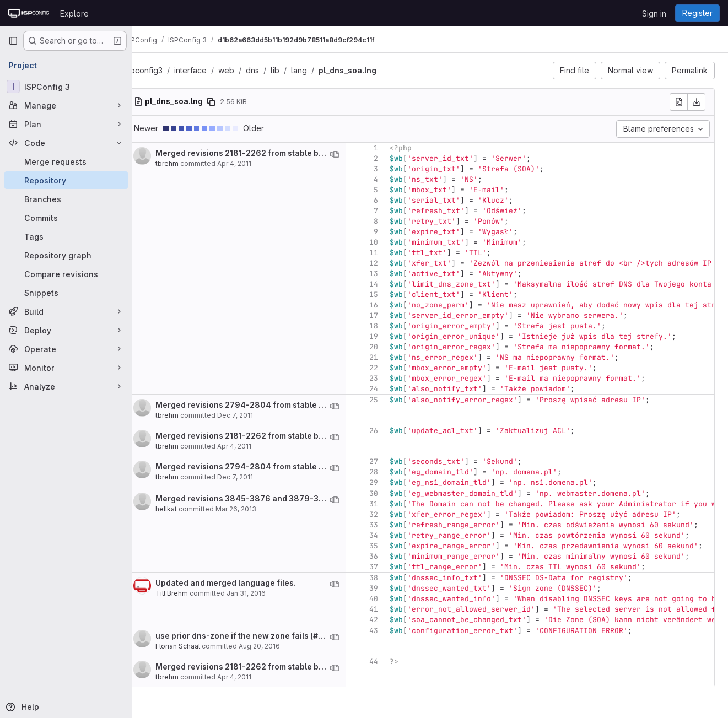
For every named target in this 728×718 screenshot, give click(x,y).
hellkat (187, 509)
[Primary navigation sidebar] (13, 41)
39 (395, 588)
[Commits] (66, 218)
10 (395, 242)
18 (395, 326)
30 (395, 493)
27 (395, 461)
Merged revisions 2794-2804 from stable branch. (273, 405)
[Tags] (66, 236)
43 (395, 631)
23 (395, 378)
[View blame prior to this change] (355, 154)
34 (395, 535)
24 (395, 389)
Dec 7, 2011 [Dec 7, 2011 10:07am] (256, 415)
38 (395, 578)
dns (273, 70)
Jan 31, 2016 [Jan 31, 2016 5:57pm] (267, 593)
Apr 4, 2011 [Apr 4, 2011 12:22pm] (255, 163)
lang (320, 70)
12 (395, 263)
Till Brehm (193, 593)
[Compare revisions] (66, 274)
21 (395, 357)
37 (395, 567)
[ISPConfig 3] (66, 87)
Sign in (654, 14)
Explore (74, 14)
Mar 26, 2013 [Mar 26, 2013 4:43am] (257, 509)
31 (395, 504)
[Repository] (66, 180)
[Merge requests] (66, 161)
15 (395, 295)
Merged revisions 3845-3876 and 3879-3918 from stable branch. (304, 498)
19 (395, 336)
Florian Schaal (199, 646)
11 (395, 253)
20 (395, 347)
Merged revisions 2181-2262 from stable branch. (271, 153)
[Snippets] (66, 293)
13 (395, 274)
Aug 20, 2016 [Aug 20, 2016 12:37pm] (280, 646)
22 (395, 368)
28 (395, 472)
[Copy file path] (232, 102)
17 (395, 315)
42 (395, 620)
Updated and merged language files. (247, 583)
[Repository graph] (66, 255)
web (247, 70)
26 (395, 431)
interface (211, 70)
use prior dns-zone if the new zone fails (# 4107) (269, 636)
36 (395, 556)
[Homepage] (29, 13)
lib (296, 70)
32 (395, 514)
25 (395, 400)
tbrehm (188, 163)
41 (395, 609)
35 (395, 546)
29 (395, 482)
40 (395, 599)
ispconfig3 (165, 70)
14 (395, 284)
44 (395, 662)
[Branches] (66, 199)
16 (395, 305)
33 (395, 525)
